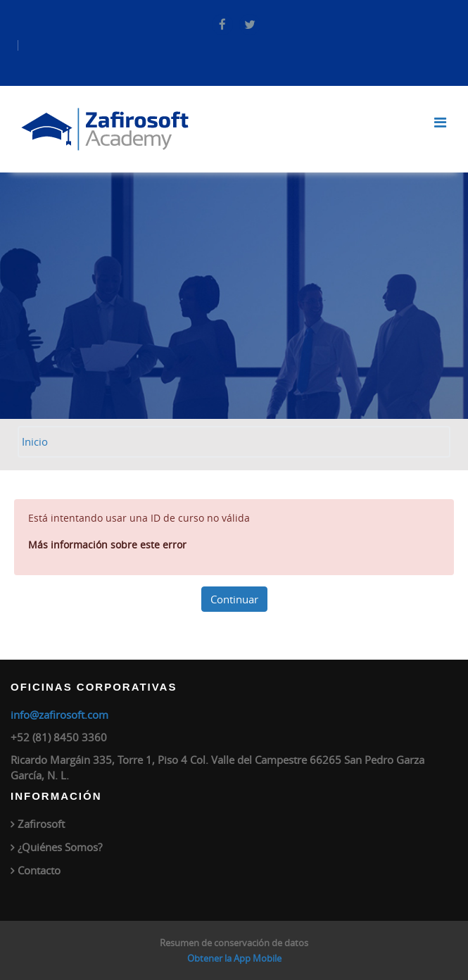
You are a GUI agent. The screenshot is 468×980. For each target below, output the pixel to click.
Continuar (234, 599)
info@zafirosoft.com (59, 715)
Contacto (39, 870)
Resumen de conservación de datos (234, 943)
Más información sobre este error (107, 545)
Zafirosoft (41, 824)
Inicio (35, 441)
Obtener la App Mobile (234, 958)
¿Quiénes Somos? (60, 847)
